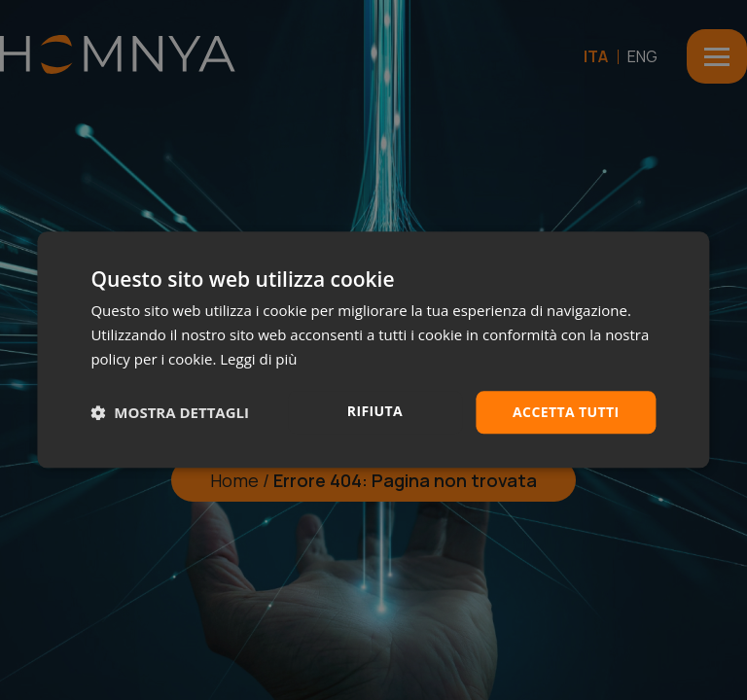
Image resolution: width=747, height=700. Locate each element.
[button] (170, 412)
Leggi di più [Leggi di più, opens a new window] (258, 359)
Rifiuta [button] (375, 411)
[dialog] (373, 350)
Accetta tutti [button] (566, 412)
